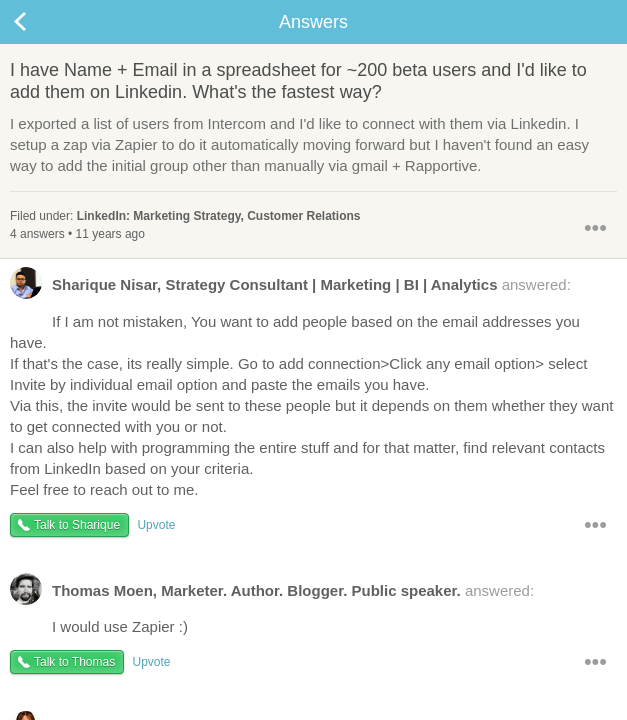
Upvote (156, 525)
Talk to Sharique (77, 525)
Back (40, 22)
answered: (290, 289)
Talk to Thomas (74, 662)
